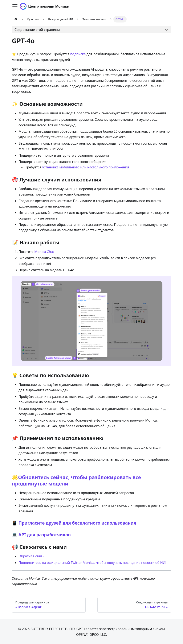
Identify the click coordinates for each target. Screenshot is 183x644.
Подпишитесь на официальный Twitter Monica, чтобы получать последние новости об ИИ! (92, 563)
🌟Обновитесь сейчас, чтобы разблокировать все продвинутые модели (76, 480)
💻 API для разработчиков (41, 535)
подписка (78, 54)
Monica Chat (44, 252)
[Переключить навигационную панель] (15, 6)
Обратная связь (31, 556)
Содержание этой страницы (37, 30)
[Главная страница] (16, 19)
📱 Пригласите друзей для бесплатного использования (74, 523)
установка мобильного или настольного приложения (86, 167)
